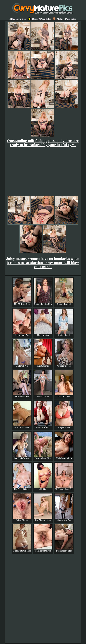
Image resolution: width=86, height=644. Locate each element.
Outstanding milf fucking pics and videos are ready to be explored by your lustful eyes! (43, 143)
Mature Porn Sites (64, 19)
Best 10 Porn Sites (40, 19)
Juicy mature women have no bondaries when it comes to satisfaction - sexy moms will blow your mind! (43, 263)
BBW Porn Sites (18, 19)
